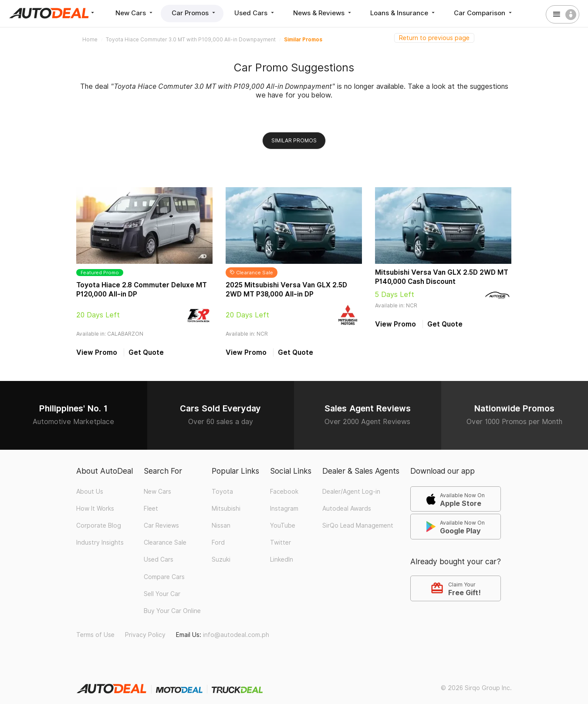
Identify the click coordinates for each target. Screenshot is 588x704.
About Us (90, 492)
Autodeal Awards (347, 509)
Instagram (284, 509)
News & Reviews (323, 13)
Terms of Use (95, 635)
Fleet (151, 509)
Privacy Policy (145, 635)
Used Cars (255, 13)
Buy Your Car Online (172, 611)
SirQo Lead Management (358, 525)
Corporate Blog (99, 525)
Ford (218, 542)
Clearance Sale (165, 542)
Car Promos (194, 13)
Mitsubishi (226, 509)
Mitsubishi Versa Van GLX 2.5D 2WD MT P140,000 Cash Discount (442, 277)
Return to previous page (434, 38)
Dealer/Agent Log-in (351, 492)
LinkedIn (282, 559)
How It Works (95, 509)
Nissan (221, 525)
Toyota (222, 492)
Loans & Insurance (403, 13)
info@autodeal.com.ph (236, 635)
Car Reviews (161, 525)
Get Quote (146, 352)
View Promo (97, 352)
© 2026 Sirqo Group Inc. (476, 688)
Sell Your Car (162, 594)
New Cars (135, 13)
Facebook (284, 492)
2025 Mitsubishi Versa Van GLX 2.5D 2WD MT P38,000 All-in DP (286, 290)
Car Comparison (484, 13)
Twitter (280, 542)
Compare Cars (164, 577)
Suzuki (221, 559)
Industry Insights (100, 542)
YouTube (283, 525)
